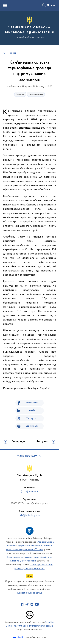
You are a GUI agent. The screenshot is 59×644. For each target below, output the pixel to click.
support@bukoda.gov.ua (29, 593)
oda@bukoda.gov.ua (29, 515)
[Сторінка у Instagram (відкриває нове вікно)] (32, 604)
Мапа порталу (27, 456)
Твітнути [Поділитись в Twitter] (31, 418)
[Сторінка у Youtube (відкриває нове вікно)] (37, 604)
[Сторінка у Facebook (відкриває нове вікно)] (22, 604)
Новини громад (36, 94)
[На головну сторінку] (29, 27)
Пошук (51, 6)
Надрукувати (31, 426)
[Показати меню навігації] (5, 6)
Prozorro (20, 94)
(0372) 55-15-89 (29, 492)
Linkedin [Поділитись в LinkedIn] (31, 410)
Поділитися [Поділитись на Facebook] (31, 403)
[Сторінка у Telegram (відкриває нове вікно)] (27, 604)
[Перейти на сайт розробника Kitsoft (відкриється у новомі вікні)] (18, 637)
